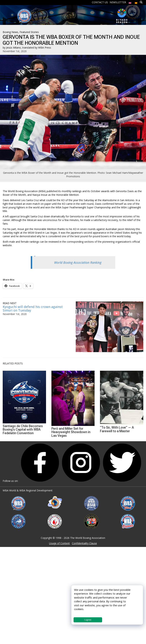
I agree (88, 620)
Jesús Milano (13, 48)
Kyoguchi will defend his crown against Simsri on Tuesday (33, 308)
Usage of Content (59, 543)
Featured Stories (29, 32)
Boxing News (10, 32)
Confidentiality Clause (84, 543)
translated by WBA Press (37, 48)
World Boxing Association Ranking (78, 262)
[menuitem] (130, 2)
